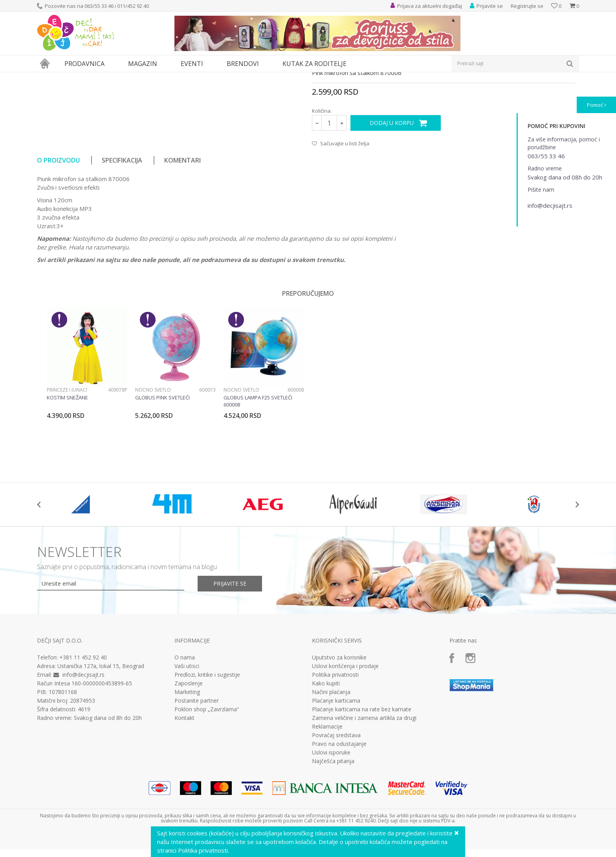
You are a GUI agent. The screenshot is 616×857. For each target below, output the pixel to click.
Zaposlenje (189, 756)
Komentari (182, 233)
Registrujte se (527, 6)
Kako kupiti (326, 756)
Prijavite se (230, 656)
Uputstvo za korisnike (339, 730)
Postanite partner (197, 773)
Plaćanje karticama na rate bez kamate (362, 782)
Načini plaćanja (331, 764)
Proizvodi (73, 77)
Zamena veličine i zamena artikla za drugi (364, 790)
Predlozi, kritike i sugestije (207, 747)
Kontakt (184, 790)
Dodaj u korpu (392, 195)
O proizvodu (58, 233)
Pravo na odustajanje (339, 816)
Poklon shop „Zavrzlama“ (207, 782)
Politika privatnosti (335, 747)
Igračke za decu (106, 77)
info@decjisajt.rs (83, 747)
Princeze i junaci (67, 462)
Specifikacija (122, 233)
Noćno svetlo (153, 462)
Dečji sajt (47, 77)
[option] (87, 452)
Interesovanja (231, 77)
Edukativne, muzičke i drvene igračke (170, 77)
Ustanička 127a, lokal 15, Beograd (101, 738)
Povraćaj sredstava (336, 808)
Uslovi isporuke (331, 825)
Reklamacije (327, 799)
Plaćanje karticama (336, 773)
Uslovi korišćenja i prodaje (345, 738)
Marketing (187, 764)
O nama (185, 730)
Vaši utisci (187, 738)
